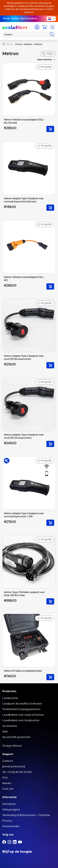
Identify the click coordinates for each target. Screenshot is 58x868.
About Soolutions (28, 19)
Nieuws (7, 783)
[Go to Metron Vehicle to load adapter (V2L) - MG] (29, 255)
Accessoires (10, 726)
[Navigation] (52, 27)
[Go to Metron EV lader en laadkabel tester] (29, 647)
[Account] (37, 27)
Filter (48, 54)
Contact (8, 761)
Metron (38, 44)
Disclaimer (9, 804)
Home (19, 44)
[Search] (52, 35)
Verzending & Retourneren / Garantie (26, 815)
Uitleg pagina (11, 810)
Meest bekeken (45, 60)
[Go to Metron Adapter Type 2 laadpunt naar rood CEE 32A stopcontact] (29, 412)
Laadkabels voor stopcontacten (23, 715)
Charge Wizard (12, 746)
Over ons (8, 789)
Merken (28, 44)
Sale (5, 732)
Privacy (7, 821)
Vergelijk (45, 67)
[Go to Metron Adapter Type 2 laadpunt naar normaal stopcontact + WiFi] (29, 491)
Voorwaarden (11, 826)
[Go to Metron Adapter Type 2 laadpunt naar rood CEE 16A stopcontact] (29, 334)
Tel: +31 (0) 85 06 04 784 (17, 772)
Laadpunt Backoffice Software (22, 704)
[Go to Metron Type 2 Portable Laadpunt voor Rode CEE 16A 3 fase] (29, 570)
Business (15, 19)
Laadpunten (10, 698)
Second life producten (16, 737)
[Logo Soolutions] (15, 27)
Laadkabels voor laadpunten (21, 720)
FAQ (5, 778)
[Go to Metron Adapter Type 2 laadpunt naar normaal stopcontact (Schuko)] (29, 176)
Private (6, 19)
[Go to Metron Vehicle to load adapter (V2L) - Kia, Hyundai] (29, 97)
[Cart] (45, 27)
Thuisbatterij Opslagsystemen (21, 709)
